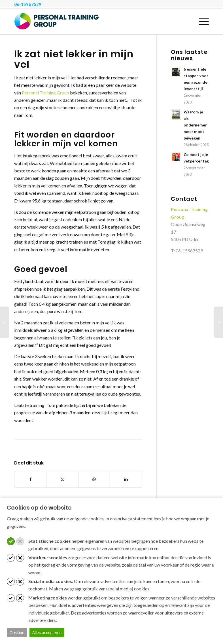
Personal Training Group (45, 93)
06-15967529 (28, 4)
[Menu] (201, 22)
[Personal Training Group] (57, 22)
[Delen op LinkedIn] (126, 479)
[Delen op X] (62, 479)
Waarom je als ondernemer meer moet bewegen (195, 125)
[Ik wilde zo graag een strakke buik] (4, 322)
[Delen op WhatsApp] (94, 479)
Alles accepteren (47, 633)
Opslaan (17, 633)
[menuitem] (201, 22)
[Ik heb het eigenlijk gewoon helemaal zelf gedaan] (219, 322)
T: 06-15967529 (187, 251)
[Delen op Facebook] (30, 479)
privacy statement (135, 519)
